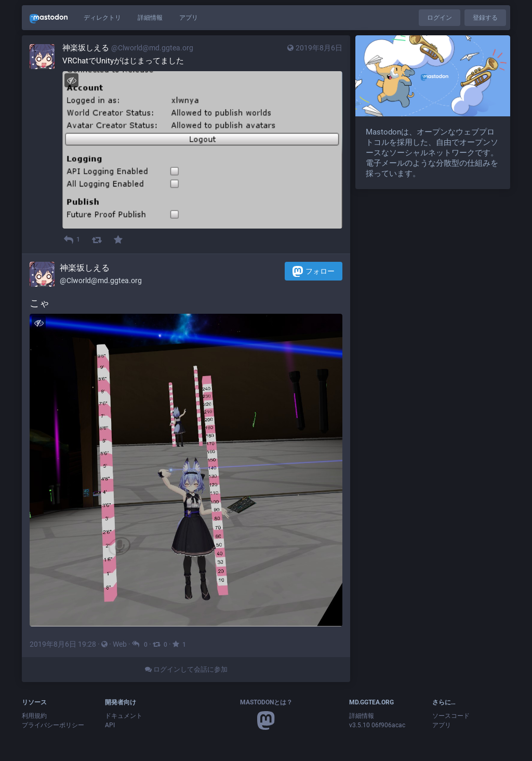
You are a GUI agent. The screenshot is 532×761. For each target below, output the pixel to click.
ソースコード (451, 716)
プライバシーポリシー (53, 725)
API (110, 725)
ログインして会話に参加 (186, 669)
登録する (485, 18)
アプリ (189, 18)
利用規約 (34, 716)
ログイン (440, 18)
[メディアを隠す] (71, 80)
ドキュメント (124, 716)
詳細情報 (150, 18)
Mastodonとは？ (266, 702)
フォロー (314, 271)
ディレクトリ (102, 18)
